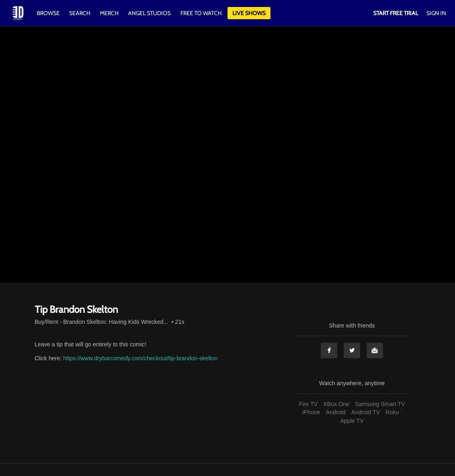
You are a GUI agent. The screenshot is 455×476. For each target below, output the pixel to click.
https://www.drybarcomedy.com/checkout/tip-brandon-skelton (141, 358)
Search (80, 13)
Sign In (436, 13)
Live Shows (249, 13)
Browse (49, 13)
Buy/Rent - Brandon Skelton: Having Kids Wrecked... (102, 322)
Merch (109, 13)
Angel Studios (149, 13)
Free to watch (201, 13)
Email (375, 350)
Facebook (329, 350)
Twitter (352, 350)
